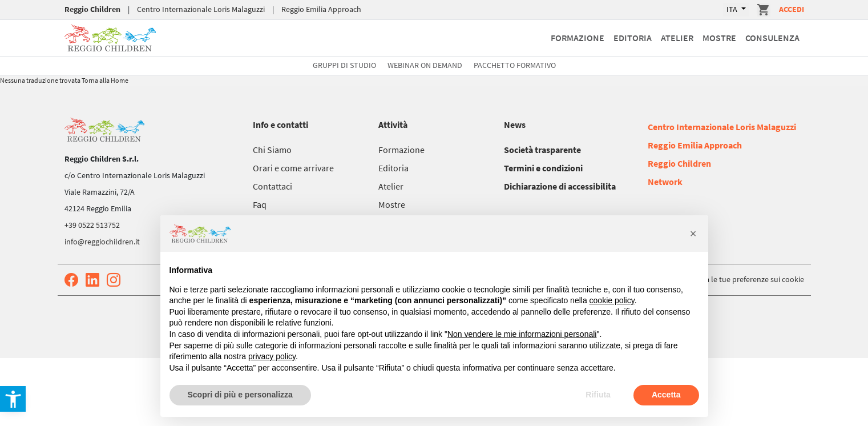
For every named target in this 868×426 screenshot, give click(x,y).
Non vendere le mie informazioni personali (522, 334)
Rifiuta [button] (598, 395)
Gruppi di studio (344, 65)
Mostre (719, 38)
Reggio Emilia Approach (321, 9)
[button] (693, 234)
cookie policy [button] (612, 300)
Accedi (792, 9)
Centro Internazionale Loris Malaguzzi (201, 9)
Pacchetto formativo (515, 65)
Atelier (677, 38)
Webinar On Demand (425, 65)
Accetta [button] (666, 395)
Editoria (633, 38)
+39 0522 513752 (92, 225)
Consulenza (772, 38)
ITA (733, 9)
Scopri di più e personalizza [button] (240, 395)
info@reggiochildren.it (102, 242)
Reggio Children (92, 9)
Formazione (578, 38)
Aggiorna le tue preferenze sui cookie (742, 279)
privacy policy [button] (272, 356)
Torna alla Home (105, 80)
